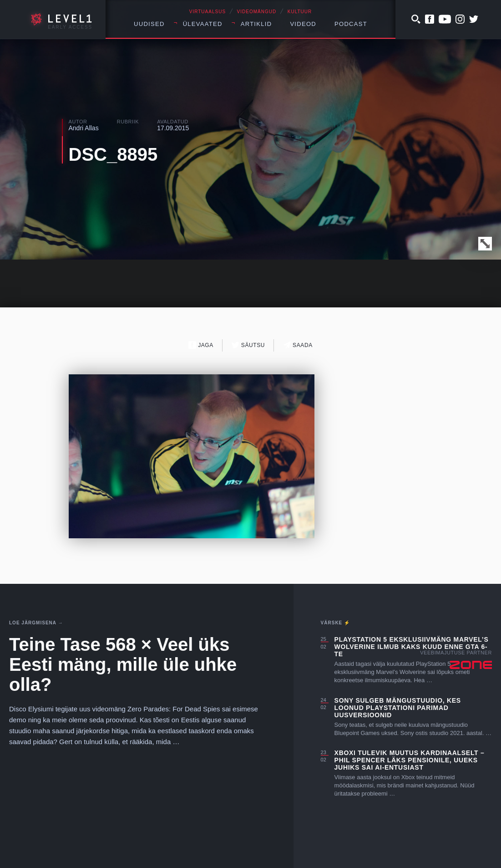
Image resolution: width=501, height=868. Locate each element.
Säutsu (248, 345)
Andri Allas (84, 128)
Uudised (149, 24)
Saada (298, 345)
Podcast (351, 24)
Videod (303, 24)
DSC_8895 (113, 154)
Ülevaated (203, 24)
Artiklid (256, 24)
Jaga (201, 345)
